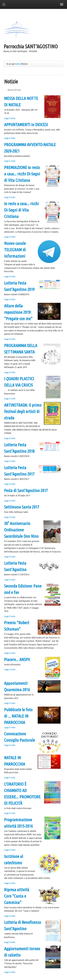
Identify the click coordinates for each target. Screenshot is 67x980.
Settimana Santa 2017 (22, 507)
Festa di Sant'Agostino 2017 (26, 491)
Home (18, 64)
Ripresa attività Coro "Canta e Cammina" (17, 896)
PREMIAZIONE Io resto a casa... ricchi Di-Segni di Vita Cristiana (22, 174)
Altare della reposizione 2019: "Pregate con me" (18, 312)
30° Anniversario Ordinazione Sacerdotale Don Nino (21, 530)
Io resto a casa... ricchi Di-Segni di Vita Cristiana (21, 210)
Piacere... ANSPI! (17, 660)
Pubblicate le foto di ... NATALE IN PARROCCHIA (18, 716)
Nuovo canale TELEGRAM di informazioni (15, 250)
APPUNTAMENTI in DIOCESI (26, 125)
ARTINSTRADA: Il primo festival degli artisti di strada (23, 412)
